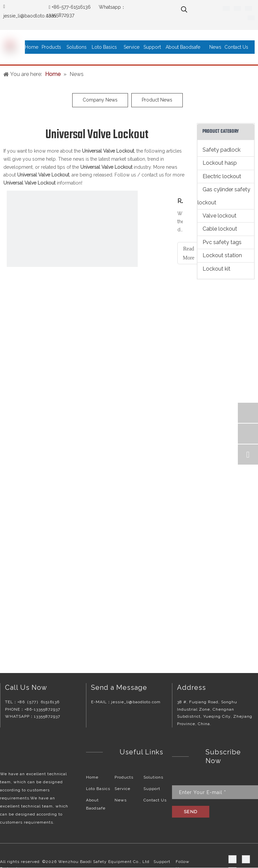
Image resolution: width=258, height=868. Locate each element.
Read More (189, 253)
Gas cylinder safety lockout (224, 196)
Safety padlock (222, 150)
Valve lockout (220, 216)
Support (152, 789)
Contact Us (155, 800)
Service (122, 789)
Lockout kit (217, 269)
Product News (157, 100)
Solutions (153, 777)
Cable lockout (220, 229)
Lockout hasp (220, 163)
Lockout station (222, 255)
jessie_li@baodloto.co (27, 16)
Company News (100, 100)
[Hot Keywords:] (184, 9)
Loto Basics (98, 789)
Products (124, 777)
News (121, 800)
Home (92, 777)
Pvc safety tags (222, 242)
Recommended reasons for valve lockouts (180, 201)
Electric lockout (222, 176)
